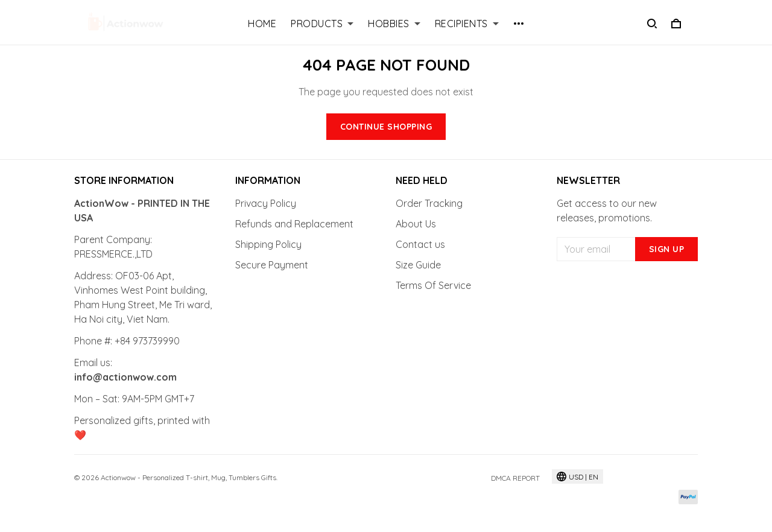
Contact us (420, 244)
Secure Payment (272, 265)
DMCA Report (515, 478)
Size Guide (418, 265)
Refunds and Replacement (294, 224)
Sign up (667, 249)
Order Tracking (429, 203)
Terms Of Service (433, 285)
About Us (416, 224)
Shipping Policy (268, 244)
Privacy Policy (266, 203)
